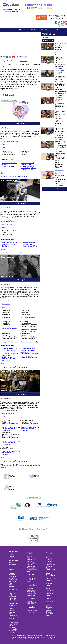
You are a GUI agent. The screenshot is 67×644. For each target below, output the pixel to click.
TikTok (11, 558)
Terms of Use (16, 637)
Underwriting (31, 592)
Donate (30, 565)
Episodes (22, 30)
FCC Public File (50, 637)
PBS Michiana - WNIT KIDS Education (32, 612)
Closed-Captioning (12, 627)
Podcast (10, 30)
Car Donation (31, 563)
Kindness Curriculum (8, 166)
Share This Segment (23, 177)
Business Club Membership (32, 594)
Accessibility (13, 580)
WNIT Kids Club (32, 578)
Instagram (12, 556)
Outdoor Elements (49, 606)
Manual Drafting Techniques (30, 357)
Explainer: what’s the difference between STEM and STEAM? (10, 359)
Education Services (12, 613)
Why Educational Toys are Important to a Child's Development (10, 244)
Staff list (11, 595)
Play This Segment (8, 177)
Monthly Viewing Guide (50, 564)
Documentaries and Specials (51, 591)
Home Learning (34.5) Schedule (41, 17)
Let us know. (23, 61)
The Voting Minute (49, 615)
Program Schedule (49, 561)
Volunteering (13, 576)
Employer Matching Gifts (32, 589)
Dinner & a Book (51, 579)
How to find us (13, 597)
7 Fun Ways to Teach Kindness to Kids (28, 164)
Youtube (11, 553)
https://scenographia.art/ (29, 317)
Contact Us (13, 590)
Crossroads (50, 612)
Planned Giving (32, 558)
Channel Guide (13, 615)
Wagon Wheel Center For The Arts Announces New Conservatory (11, 453)
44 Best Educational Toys (29, 246)
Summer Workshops (8, 413)
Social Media (13, 629)
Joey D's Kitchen (49, 610)
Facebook (12, 554)
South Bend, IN (9, 276)
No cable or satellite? (12, 632)
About (57, 30)
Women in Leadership (50, 598)
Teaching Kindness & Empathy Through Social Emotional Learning (29, 168)
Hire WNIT (12, 578)
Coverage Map (13, 622)
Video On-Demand (49, 567)
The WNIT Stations (12, 610)
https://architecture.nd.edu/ (10, 342)
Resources (45, 30)
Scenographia (6, 304)
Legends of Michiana (50, 594)
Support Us (31, 556)
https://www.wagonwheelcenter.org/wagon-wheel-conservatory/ (11, 429)
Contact (34, 30)
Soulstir (4, 144)
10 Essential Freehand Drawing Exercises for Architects (28, 350)
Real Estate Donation (31, 561)
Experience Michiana (49, 584)
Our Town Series (49, 588)
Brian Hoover (52, 639)
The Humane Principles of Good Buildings (10, 355)
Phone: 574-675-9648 (12, 599)
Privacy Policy (26, 637)
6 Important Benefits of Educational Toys (29, 244)
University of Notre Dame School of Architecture (29, 331)
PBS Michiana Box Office (32, 603)
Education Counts (49, 581)
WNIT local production (11, 11)
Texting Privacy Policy (38, 637)
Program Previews (49, 557)
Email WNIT (12, 593)
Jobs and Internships (12, 574)
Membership (31, 566)
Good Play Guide (7, 224)
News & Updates (11, 586)
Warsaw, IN (8, 391)
